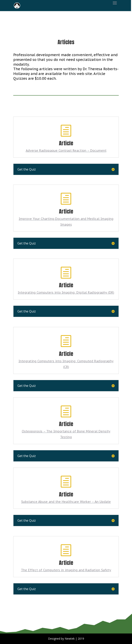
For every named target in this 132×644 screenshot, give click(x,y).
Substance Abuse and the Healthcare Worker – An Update (66, 502)
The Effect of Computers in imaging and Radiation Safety (66, 570)
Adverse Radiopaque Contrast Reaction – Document (66, 150)
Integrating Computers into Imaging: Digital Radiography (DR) (66, 292)
